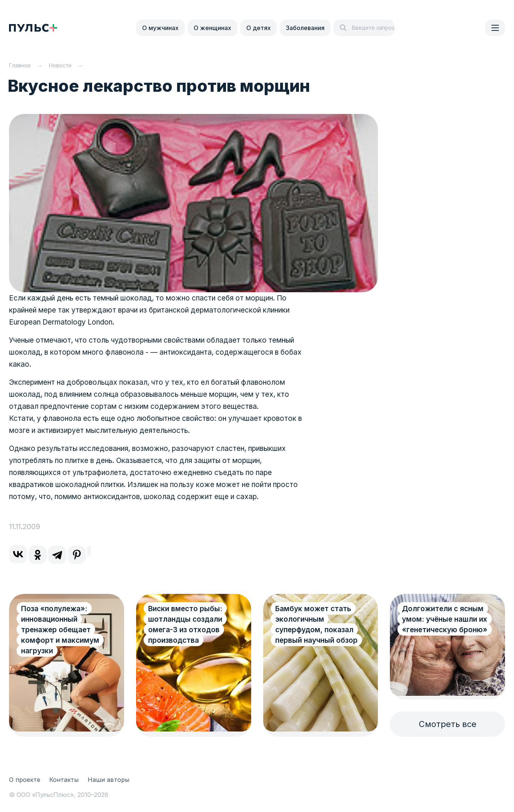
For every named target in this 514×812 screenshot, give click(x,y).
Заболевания (305, 28)
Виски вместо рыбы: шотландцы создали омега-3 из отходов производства (185, 625)
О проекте (25, 780)
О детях (259, 28)
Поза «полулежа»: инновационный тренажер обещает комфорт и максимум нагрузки (60, 630)
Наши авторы (108, 780)
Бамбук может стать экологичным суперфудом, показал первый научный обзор (316, 625)
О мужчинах (160, 28)
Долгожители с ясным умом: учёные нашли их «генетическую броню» (445, 619)
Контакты (64, 780)
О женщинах (212, 28)
